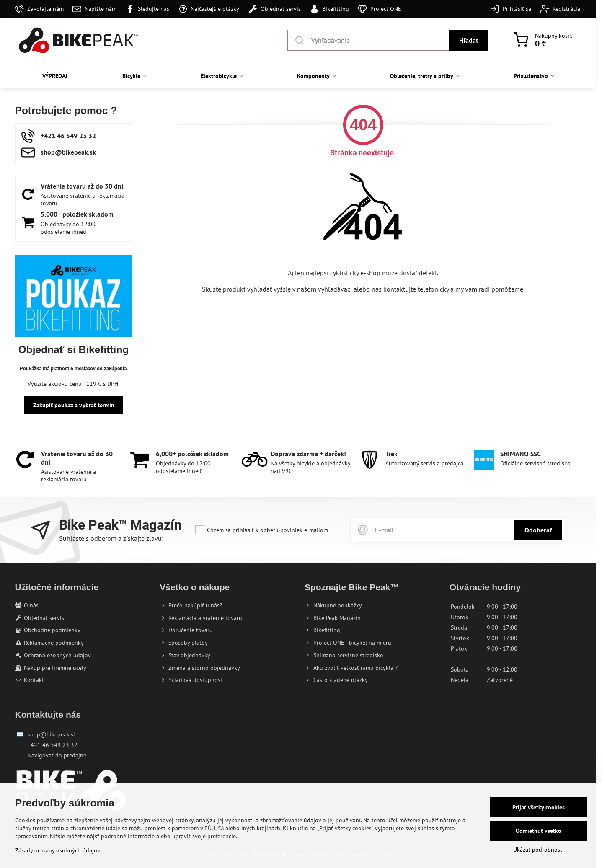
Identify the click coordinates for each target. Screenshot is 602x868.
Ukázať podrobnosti (539, 850)
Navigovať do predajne (57, 755)
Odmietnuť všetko (539, 831)
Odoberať (538, 530)
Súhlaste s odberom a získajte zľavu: (111, 538)
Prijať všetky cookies (539, 807)
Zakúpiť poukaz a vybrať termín (74, 405)
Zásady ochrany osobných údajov (58, 850)
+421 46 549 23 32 (53, 745)
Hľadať (469, 40)
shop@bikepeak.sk (52, 734)
